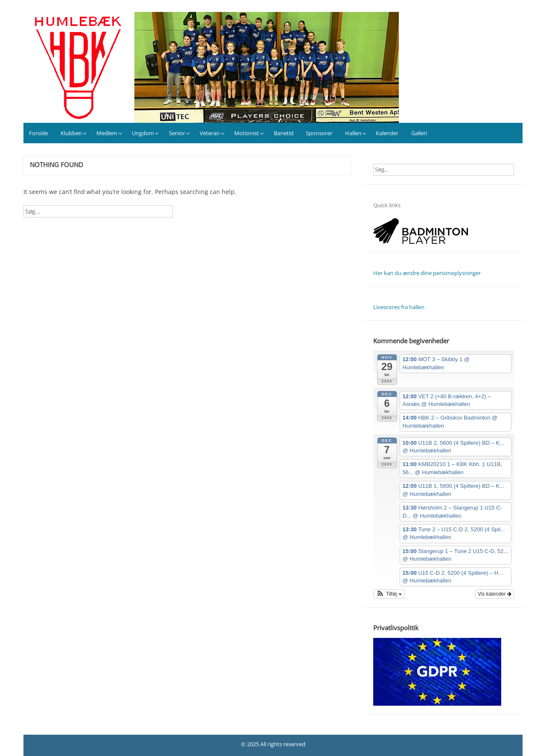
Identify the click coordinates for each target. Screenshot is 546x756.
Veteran (210, 133)
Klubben (71, 133)
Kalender (387, 133)
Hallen (353, 133)
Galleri (419, 133)
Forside (38, 133)
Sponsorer (319, 133)
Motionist (247, 133)
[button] (389, 594)
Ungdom (143, 133)
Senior (177, 133)
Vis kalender (495, 594)
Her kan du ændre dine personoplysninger (427, 273)
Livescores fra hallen (399, 307)
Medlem (107, 133)
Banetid (284, 133)
